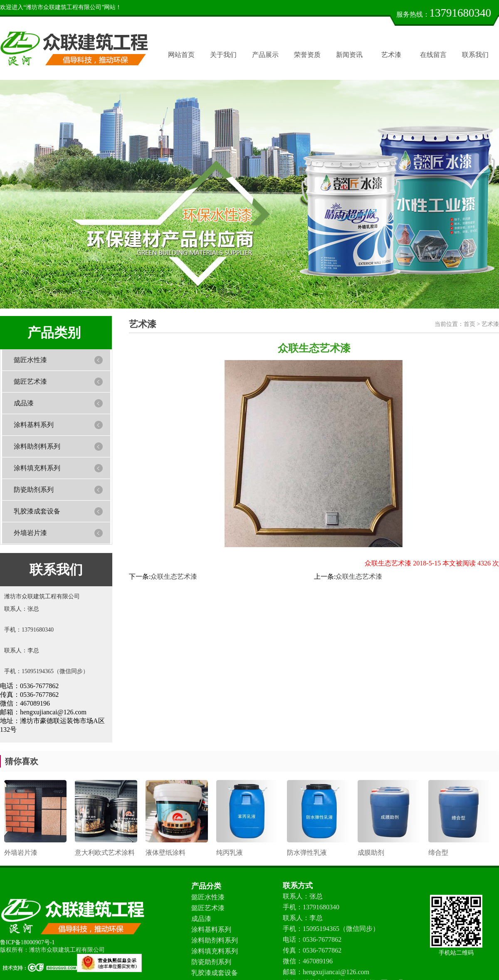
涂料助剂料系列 (37, 446)
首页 (469, 324)
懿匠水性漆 (30, 360)
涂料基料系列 (34, 425)
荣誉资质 (307, 55)
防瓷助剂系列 (34, 490)
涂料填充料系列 (37, 468)
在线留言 (433, 55)
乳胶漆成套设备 (37, 511)
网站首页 (181, 55)
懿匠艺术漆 (30, 381)
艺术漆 (391, 55)
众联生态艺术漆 (174, 576)
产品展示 (265, 55)
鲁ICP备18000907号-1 (27, 942)
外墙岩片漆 (30, 533)
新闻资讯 (349, 55)
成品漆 (24, 403)
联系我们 (475, 55)
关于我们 (223, 55)
